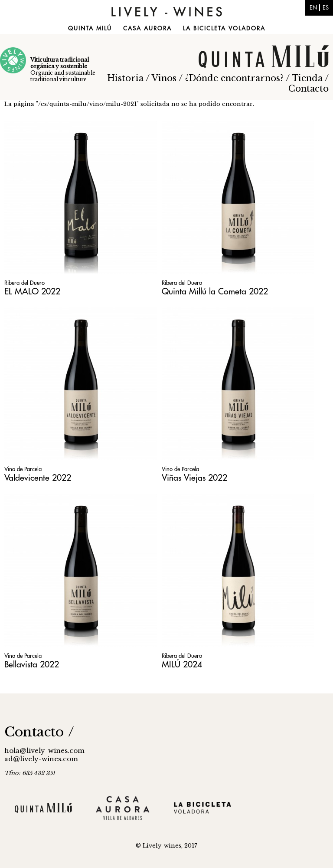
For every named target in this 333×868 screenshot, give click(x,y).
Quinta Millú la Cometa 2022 (215, 292)
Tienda (307, 78)
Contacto (309, 89)
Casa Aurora (147, 28)
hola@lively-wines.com (44, 751)
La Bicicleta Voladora (224, 28)
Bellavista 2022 (32, 665)
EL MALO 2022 (32, 292)
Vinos (164, 78)
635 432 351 (39, 773)
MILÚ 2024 (182, 665)
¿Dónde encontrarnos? (234, 78)
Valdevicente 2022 (38, 478)
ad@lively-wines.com (41, 759)
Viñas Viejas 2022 (194, 478)
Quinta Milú (90, 28)
